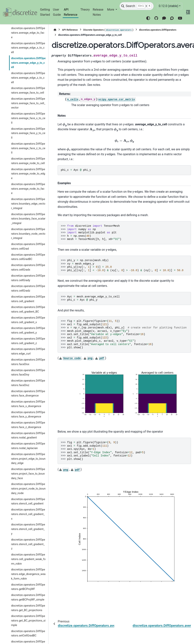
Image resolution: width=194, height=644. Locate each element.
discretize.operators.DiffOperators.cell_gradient (28, 299)
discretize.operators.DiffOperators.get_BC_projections (28, 608)
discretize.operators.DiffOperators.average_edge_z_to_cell (28, 78)
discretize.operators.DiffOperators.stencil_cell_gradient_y (28, 529)
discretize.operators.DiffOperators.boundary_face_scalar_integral (28, 219)
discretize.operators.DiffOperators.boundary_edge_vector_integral (28, 204)
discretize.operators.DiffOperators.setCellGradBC (28, 634)
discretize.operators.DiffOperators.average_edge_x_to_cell (28, 48)
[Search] (137, 6)
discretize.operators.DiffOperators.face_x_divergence (28, 404)
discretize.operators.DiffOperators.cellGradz (28, 288)
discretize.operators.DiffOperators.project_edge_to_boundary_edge (28, 459)
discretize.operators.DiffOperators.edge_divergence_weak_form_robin (28, 574)
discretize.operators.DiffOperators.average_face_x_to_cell (28, 118)
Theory (85, 10)
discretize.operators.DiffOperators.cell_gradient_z (28, 341)
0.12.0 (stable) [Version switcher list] (169, 6)
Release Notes (98, 12)
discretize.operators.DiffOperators (158, 30)
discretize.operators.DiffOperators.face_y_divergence (28, 415)
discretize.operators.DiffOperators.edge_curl (28, 351)
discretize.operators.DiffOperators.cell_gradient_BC (28, 309)
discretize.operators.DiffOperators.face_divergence (28, 394)
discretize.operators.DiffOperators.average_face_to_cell (28, 90)
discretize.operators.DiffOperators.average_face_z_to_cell (28, 148)
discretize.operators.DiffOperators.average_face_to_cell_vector (28, 103)
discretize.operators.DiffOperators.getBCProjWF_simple (28, 597)
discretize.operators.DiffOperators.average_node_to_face (28, 189)
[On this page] (188, 12)
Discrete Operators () (108, 30)
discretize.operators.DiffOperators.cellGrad (28, 246)
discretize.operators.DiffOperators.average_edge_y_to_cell (28, 63)
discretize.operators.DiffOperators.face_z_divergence (28, 425)
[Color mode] (148, 18)
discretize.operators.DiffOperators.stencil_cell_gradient (28, 502)
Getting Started (45, 12)
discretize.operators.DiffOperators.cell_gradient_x (28, 320)
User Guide (57, 12)
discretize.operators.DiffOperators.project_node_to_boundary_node (28, 489)
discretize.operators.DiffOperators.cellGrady (28, 278)
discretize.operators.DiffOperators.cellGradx (28, 267)
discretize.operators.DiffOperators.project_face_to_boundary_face (28, 474)
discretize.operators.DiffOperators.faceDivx (28, 362)
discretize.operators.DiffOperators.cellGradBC (28, 257)
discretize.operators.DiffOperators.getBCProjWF (28, 587)
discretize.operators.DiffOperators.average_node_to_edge (28, 174)
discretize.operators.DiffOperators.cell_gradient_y (28, 330)
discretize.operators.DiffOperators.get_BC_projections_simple (28, 621)
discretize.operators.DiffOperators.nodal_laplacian (28, 446)
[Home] (55, 30)
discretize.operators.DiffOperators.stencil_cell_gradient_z (28, 544)
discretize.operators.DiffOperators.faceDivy (28, 373)
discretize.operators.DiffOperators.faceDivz (28, 383)
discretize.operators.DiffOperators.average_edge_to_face (28, 33)
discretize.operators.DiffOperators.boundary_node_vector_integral (28, 234)
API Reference (71, 12)
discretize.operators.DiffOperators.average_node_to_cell (28, 161)
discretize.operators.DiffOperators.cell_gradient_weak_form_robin (28, 559)
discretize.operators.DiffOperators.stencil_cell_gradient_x (28, 514)
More (111, 10)
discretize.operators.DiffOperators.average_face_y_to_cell (28, 133)
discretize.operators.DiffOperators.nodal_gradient (28, 436)
